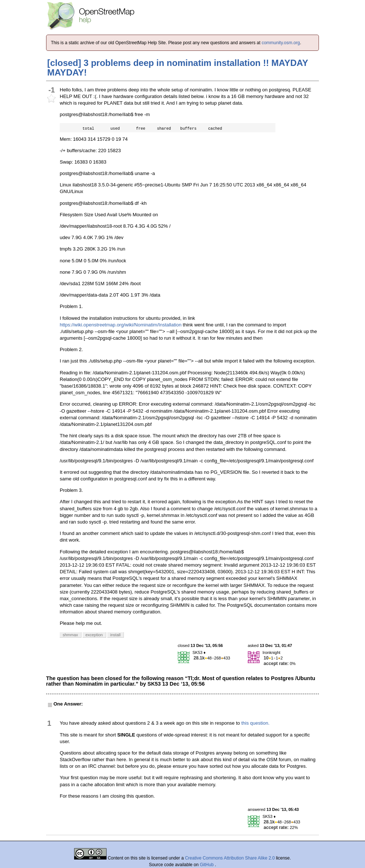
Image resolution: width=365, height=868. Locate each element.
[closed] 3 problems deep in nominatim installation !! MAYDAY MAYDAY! (178, 68)
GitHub (207, 865)
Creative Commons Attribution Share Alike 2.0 (230, 858)
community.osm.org (281, 43)
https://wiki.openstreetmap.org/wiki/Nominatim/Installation (121, 325)
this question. (255, 723)
